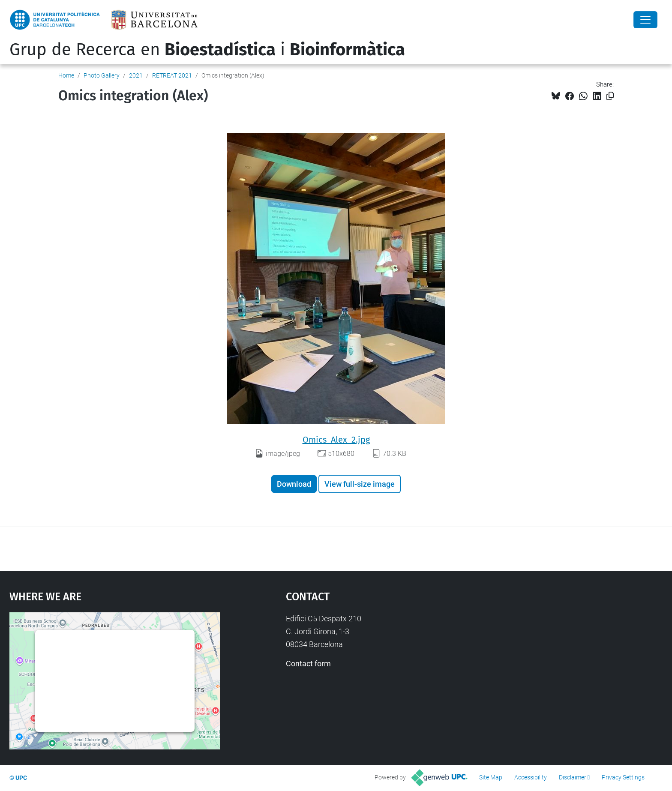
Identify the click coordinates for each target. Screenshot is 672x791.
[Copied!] (610, 96)
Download (294, 484)
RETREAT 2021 (172, 75)
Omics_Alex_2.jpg (336, 440)
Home (66, 75)
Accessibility (531, 777)
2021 (136, 75)
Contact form (308, 664)
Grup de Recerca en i (207, 50)
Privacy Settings (623, 777)
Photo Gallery (102, 75)
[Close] (645, 20)
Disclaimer (573, 777)
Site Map (491, 777)
